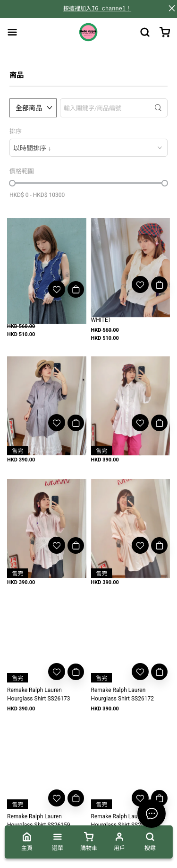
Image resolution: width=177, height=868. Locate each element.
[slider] (12, 183)
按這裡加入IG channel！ (97, 9)
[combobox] (88, 148)
